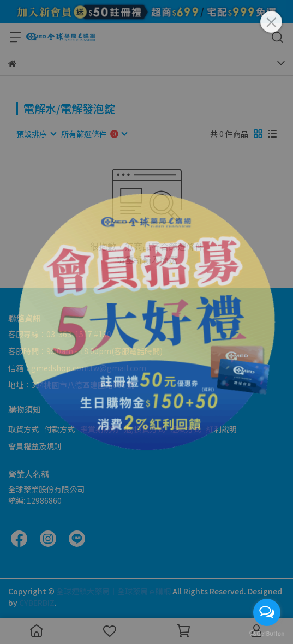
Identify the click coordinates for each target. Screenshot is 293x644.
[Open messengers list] (267, 612)
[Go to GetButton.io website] (267, 633)
